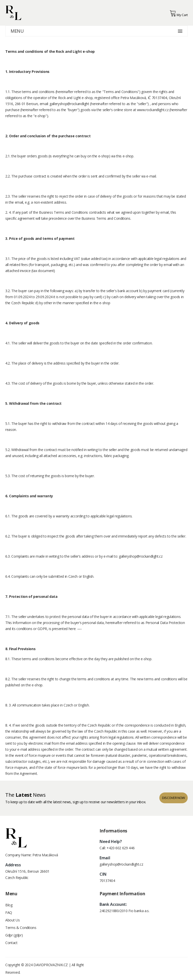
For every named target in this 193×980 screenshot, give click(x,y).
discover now (174, 798)
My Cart (179, 13)
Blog (9, 905)
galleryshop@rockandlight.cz (141, 556)
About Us (12, 920)
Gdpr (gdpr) (14, 935)
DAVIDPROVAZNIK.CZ (51, 965)
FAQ (9, 912)
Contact (11, 943)
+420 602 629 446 (120, 848)
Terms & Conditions (21, 928)
